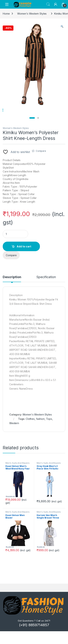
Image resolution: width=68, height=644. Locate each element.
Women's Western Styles (16, 143)
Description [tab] (12, 292)
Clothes (30, 434)
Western (14, 438)
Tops (49, 434)
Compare (41, 166)
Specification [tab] (46, 292)
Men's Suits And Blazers (17, 478)
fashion (40, 434)
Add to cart (24, 262)
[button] (62, 27)
